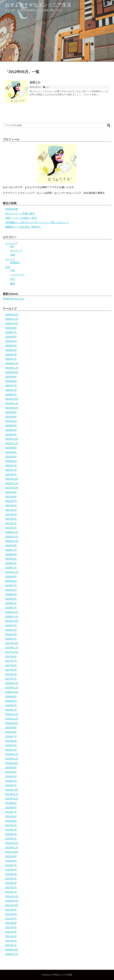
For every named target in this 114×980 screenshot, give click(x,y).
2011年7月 (11, 919)
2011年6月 (11, 923)
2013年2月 (11, 834)
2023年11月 (12, 403)
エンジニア (11, 243)
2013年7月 (11, 812)
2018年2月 (11, 634)
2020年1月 (11, 568)
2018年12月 (12, 612)
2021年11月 (12, 483)
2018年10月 (12, 621)
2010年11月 (12, 954)
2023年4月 (11, 426)
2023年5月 (11, 421)
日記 (47, 87)
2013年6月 (11, 817)
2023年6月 (11, 417)
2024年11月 (12, 368)
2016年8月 (11, 697)
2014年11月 (12, 759)
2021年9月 (11, 492)
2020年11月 (12, 537)
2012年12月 (12, 843)
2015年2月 (11, 750)
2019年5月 (11, 590)
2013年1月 (11, 839)
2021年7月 (11, 501)
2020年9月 (11, 546)
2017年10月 (12, 652)
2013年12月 (12, 790)
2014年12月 (12, 754)
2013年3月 (11, 830)
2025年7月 (11, 332)
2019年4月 (11, 594)
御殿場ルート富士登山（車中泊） (24, 227)
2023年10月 (12, 408)
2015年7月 (11, 737)
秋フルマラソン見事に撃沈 (20, 214)
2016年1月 (11, 710)
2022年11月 (12, 443)
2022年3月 (11, 466)
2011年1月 (11, 945)
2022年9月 (11, 448)
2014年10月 (12, 763)
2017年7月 (11, 661)
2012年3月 (11, 883)
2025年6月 (11, 337)
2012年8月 (11, 861)
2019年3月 (11, 599)
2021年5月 (11, 510)
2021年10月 (12, 488)
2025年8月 (11, 328)
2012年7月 (11, 865)
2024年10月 (12, 372)
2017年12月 (12, 643)
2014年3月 (11, 777)
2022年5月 (11, 461)
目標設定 (15, 263)
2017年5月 (11, 666)
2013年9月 (11, 803)
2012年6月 (11, 870)
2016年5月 (11, 701)
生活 (8, 267)
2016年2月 (11, 705)
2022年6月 (11, 457)
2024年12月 (12, 363)
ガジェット (16, 250)
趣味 (13, 284)
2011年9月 (11, 910)
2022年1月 (11, 475)
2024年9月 (11, 377)
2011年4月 (11, 932)
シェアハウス (17, 275)
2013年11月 (12, 794)
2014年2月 (11, 781)
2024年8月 (11, 381)
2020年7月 (11, 550)
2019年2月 (11, 603)
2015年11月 (12, 719)
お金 (13, 270)
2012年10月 (12, 852)
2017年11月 (12, 648)
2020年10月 (12, 541)
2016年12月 (12, 683)
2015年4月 (11, 741)
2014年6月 (11, 768)
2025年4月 (11, 346)
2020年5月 (11, 559)
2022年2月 (11, 470)
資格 (13, 255)
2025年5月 (11, 341)
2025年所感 (12, 209)
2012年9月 (11, 856)
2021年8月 (11, 497)
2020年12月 (12, 532)
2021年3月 (11, 519)
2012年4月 (11, 879)
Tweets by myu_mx (13, 299)
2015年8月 (11, 732)
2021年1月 (11, 528)
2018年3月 (11, 630)
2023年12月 (12, 399)
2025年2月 (11, 355)
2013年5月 (11, 821)
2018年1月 (11, 639)
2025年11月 (12, 319)
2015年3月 (11, 745)
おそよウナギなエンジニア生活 (38, 5)
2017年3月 (11, 674)
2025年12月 (12, 315)
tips (12, 246)
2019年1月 (11, 608)
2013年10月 (12, 799)
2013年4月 (11, 825)
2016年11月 (12, 688)
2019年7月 (11, 586)
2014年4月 (11, 772)
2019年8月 (11, 581)
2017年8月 (11, 657)
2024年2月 (11, 390)
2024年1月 (11, 395)
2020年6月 (11, 554)
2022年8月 (11, 452)
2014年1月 (11, 785)
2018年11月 (12, 617)
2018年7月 (11, 626)
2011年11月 (12, 901)
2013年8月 (11, 808)
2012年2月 (11, 888)
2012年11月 (12, 848)
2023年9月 (11, 412)
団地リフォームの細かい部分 (21, 218)
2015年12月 (12, 714)
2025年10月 (12, 324)
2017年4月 (11, 670)
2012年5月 (11, 874)
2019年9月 (11, 577)
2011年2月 (11, 941)
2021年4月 (11, 515)
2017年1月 (11, 679)
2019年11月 (12, 572)
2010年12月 (12, 950)
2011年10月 (12, 905)
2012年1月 (11, 892)
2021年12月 (12, 479)
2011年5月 (11, 928)
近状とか (35, 82)
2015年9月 (11, 728)
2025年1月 (11, 359)
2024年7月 (11, 386)
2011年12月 (12, 896)
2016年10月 (12, 692)
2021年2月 (11, 523)
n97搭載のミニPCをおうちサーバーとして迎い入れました (37, 222)
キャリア (10, 259)
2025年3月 (11, 350)
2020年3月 (11, 563)
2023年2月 (11, 435)
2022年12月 (12, 439)
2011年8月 (11, 914)
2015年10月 (12, 723)
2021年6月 (11, 506)
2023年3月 (11, 430)
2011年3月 (11, 936)
